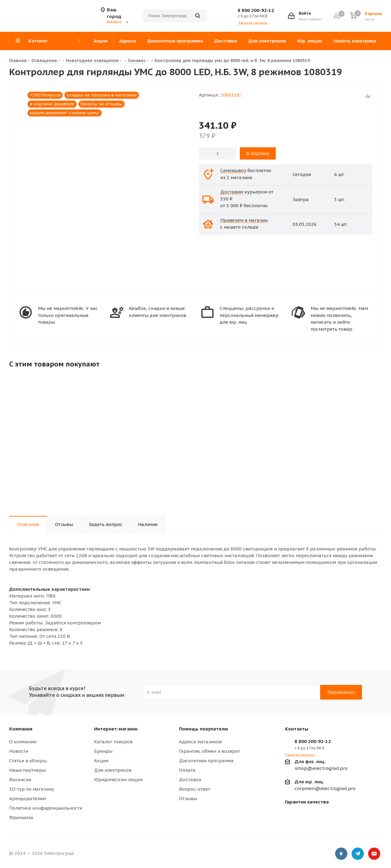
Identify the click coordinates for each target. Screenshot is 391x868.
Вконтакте (341, 854)
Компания (21, 729)
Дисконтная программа (206, 761)
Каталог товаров (113, 742)
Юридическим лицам (118, 780)
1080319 (231, 95)
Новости (19, 751)
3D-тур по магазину (32, 789)
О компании (23, 742)
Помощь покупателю (204, 729)
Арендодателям (27, 798)
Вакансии (20, 780)
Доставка (190, 780)
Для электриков (113, 770)
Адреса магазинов (200, 742)
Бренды (103, 751)
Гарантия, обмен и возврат (210, 751)
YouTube (374, 854)
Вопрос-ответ (195, 789)
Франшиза (21, 817)
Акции (101, 761)
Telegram (358, 854)
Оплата (187, 770)
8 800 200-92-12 (256, 10)
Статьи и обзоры (28, 761)
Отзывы (188, 798)
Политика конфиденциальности (46, 808)
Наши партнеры (27, 770)
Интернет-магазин (116, 729)
